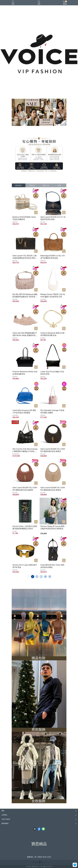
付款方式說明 (6, 819)
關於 (3, 811)
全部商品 (4, 815)
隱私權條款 (5, 823)
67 (45, 577)
